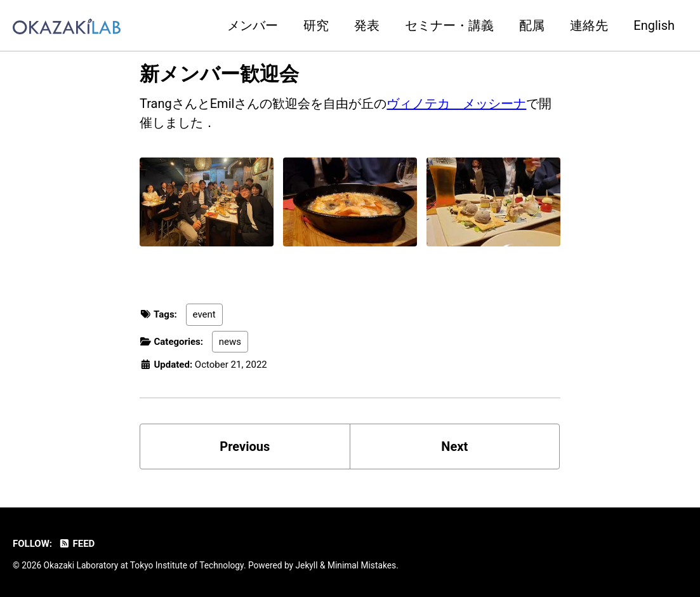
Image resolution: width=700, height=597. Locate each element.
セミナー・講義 (449, 25)
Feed (76, 544)
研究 (316, 25)
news (230, 342)
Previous (245, 446)
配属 (532, 25)
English (654, 25)
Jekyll (307, 565)
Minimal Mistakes (362, 565)
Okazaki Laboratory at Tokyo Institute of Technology (144, 565)
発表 (367, 25)
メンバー (253, 25)
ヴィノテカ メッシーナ (456, 104)
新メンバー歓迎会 (219, 74)
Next (454, 446)
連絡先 (589, 25)
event (204, 314)
